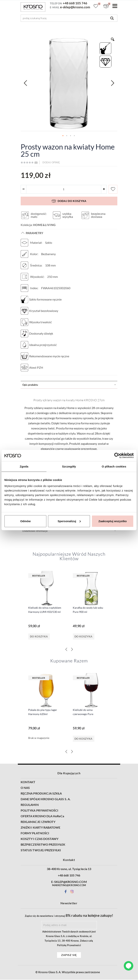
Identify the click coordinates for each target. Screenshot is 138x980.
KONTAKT (28, 782)
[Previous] (66, 650)
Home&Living (44, 225)
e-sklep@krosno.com (75, 7)
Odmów (25, 521)
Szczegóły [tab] (69, 466)
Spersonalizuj (69, 521)
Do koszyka (39, 637)
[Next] (72, 650)
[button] (25, 83)
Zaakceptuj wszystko (113, 521)
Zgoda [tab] (24, 466)
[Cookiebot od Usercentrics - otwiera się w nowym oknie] (117, 456)
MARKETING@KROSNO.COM (69, 886)
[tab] (69, 385)
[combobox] (69, 18)
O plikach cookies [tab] (114, 466)
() (36, 163)
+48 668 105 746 (75, 3)
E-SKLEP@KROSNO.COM (69, 882)
